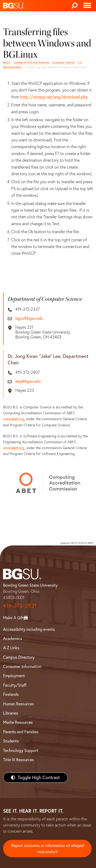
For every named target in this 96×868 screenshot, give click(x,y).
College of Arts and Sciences (31, 63)
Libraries (10, 713)
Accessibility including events (29, 629)
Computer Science (63, 63)
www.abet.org (14, 419)
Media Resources (18, 722)
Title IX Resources (18, 760)
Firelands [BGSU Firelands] (11, 694)
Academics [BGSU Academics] (13, 638)
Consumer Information (22, 666)
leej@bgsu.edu (28, 381)
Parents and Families (21, 732)
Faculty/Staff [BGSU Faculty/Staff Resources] (15, 685)
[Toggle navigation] (87, 6)
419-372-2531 (20, 606)
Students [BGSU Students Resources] (11, 741)
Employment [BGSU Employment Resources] (14, 676)
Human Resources (18, 704)
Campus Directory (19, 657)
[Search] (74, 6)
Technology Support (21, 750)
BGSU (7, 63)
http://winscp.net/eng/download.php (54, 97)
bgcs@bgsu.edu (29, 318)
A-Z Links (11, 648)
